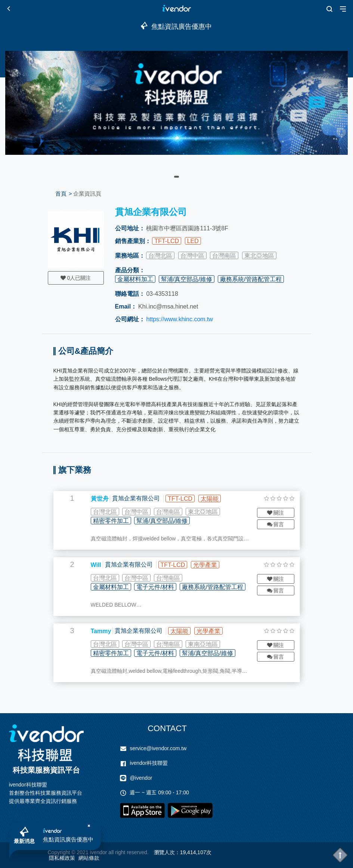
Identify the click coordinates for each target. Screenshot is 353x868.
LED (193, 241)
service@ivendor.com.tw (158, 748)
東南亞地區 (203, 644)
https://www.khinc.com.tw (179, 319)
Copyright (59, 852)
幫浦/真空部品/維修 (187, 279)
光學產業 (205, 565)
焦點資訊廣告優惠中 (68, 839)
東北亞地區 (259, 256)
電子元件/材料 (155, 587)
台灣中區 (192, 256)
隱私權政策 (62, 858)
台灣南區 (224, 256)
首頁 (61, 194)
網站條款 (89, 858)
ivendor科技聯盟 (149, 763)
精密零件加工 (111, 521)
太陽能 (210, 499)
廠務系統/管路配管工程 (251, 279)
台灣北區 (160, 256)
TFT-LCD (167, 241)
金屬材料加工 (135, 279)
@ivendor (141, 778)
